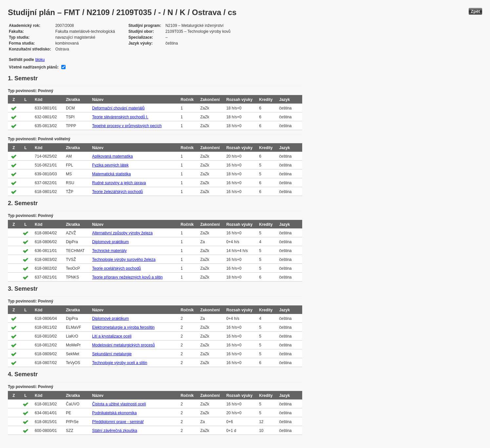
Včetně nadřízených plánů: (34, 67)
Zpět (475, 11)
